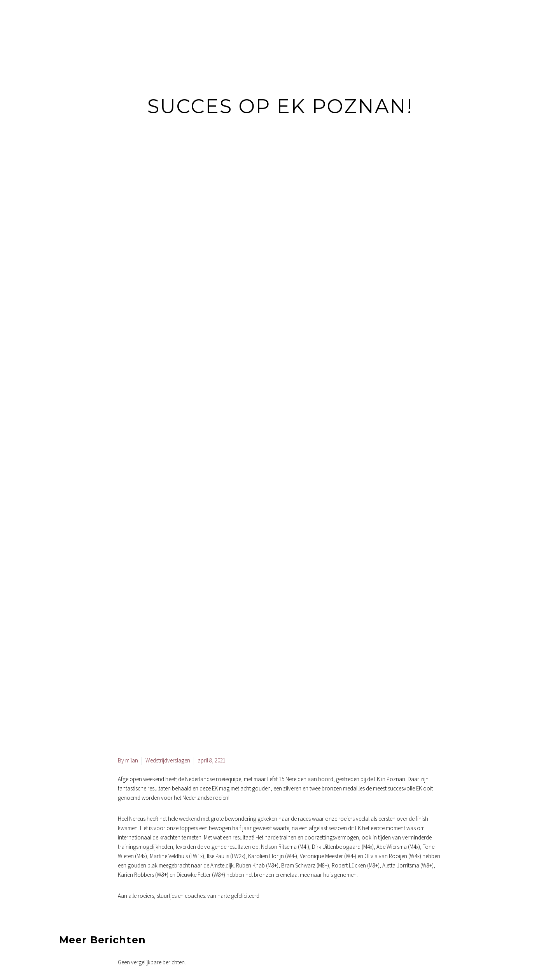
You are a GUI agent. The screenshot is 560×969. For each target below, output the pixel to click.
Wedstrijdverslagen (168, 760)
